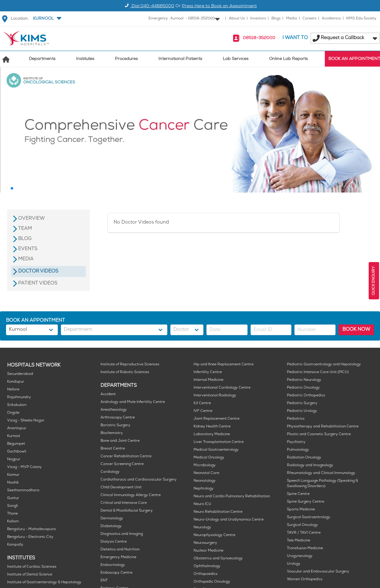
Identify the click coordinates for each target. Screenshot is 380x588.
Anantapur (17, 428)
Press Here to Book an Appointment (219, 6)
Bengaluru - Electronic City (30, 537)
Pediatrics (296, 419)
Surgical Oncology (302, 525)
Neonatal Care (206, 473)
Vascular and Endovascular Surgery (318, 572)
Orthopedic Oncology (212, 582)
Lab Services (236, 59)
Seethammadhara (23, 491)
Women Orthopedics (305, 579)
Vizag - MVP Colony (24, 467)
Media (292, 19)
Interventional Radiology (215, 396)
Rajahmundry (19, 397)
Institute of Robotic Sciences (125, 372)
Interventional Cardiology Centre (222, 388)
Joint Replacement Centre (217, 419)
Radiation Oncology (304, 458)
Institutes (85, 59)
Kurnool (14, 436)
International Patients (180, 59)
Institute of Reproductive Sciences (130, 365)
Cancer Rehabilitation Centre (126, 457)
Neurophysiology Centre (214, 535)
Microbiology (205, 465)
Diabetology (111, 526)
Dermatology (112, 519)
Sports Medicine (301, 510)
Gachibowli (17, 452)
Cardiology (110, 472)
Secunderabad (20, 374)
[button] (47, 19)
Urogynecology (300, 556)
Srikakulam (17, 405)
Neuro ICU (202, 504)
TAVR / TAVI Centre (304, 533)
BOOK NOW (356, 330)
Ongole (13, 413)
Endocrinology (113, 565)
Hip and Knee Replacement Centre (224, 365)
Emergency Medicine (118, 557)
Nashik (13, 483)
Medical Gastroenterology (216, 450)
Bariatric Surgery (115, 425)
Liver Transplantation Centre (219, 442)
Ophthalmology (207, 566)
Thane (13, 514)
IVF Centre (203, 411)
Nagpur (14, 460)
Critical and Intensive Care (124, 503)
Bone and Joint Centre (120, 441)
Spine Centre (298, 494)
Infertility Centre (208, 372)
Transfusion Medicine (305, 548)
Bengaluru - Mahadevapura (31, 529)
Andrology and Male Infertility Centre (133, 402)
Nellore (13, 390)
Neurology (202, 528)
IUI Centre (202, 403)
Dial (149, 6)
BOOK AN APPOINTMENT (354, 59)
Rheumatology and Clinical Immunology (321, 473)
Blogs (276, 19)
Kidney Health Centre (212, 427)
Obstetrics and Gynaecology (218, 559)
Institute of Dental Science (30, 575)
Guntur (13, 498)
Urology (294, 564)
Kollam (13, 522)
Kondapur (16, 382)
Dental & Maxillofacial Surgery (127, 511)
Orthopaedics (206, 574)
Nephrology (204, 489)
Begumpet (16, 444)
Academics (331, 19)
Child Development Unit (121, 488)
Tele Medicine (299, 541)
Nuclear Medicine (208, 551)
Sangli (13, 506)
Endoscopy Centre (116, 573)
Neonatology (205, 481)
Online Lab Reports (288, 59)
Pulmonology (298, 450)
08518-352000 (259, 38)
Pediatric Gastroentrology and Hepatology (324, 365)
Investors (258, 19)
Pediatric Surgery (302, 403)
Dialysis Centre (114, 542)
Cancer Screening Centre (122, 464)
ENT (104, 581)
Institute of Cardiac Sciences (32, 567)
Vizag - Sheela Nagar (26, 421)
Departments (42, 59)
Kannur (13, 475)
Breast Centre (113, 449)
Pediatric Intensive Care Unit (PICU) (318, 372)
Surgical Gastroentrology (309, 517)
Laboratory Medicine (212, 434)
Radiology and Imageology (310, 465)
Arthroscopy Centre (118, 418)
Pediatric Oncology (303, 388)
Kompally (15, 545)
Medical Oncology (209, 458)
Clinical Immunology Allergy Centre (131, 495)
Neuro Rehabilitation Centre (218, 512)
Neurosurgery (205, 543)
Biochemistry (112, 433)
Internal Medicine (208, 380)
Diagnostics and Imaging (122, 534)
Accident (108, 394)
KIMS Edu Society (361, 19)
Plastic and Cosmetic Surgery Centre (319, 434)
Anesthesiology (114, 410)
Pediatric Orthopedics (306, 396)
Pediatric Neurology (304, 380)
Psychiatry (296, 442)
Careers (309, 19)
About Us (237, 19)
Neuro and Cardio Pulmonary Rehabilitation (232, 497)
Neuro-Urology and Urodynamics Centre (229, 520)
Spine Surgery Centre (306, 502)
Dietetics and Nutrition (120, 550)
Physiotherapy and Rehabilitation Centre (323, 427)
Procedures (126, 59)
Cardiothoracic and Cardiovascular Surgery (139, 480)
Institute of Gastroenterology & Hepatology (44, 582)
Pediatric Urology (302, 411)
